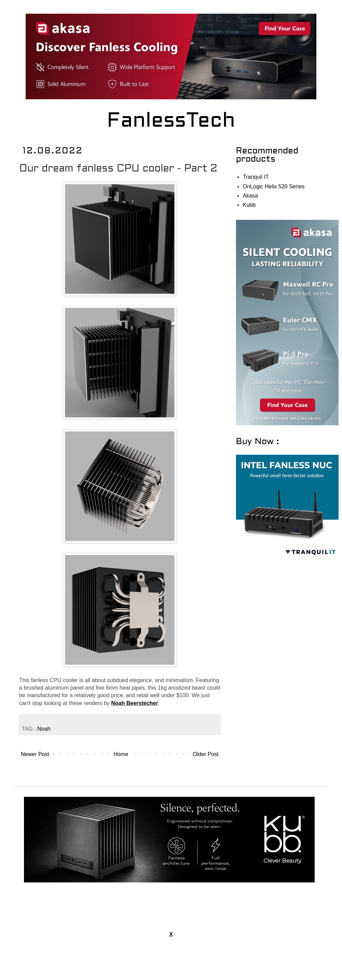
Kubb (249, 205)
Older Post (206, 754)
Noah (44, 729)
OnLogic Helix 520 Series (274, 186)
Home (121, 754)
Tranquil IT (256, 177)
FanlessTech (171, 122)
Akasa (250, 196)
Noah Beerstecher (135, 703)
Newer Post (35, 754)
